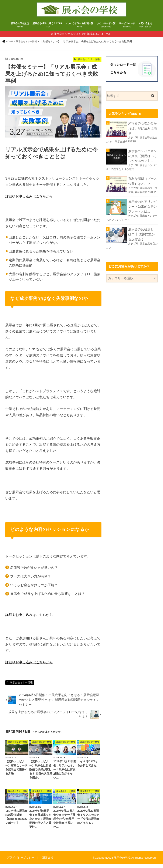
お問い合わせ (145, 29)
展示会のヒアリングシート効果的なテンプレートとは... (143, 207)
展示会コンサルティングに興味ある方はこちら (83, 38)
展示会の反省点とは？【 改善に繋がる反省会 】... (143, 234)
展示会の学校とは (20, 29)
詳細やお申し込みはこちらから (29, 200)
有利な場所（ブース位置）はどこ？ (143, 183)
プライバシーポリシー (20, 861)
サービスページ (127, 29)
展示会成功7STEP (125, 144)
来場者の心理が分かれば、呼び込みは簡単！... (143, 132)
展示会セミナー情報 (21, 686)
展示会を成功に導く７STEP (47, 29)
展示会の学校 (122, 862)
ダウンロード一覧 (106, 29)
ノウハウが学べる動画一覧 (79, 29)
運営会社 (47, 861)
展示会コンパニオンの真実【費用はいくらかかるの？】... (143, 158)
